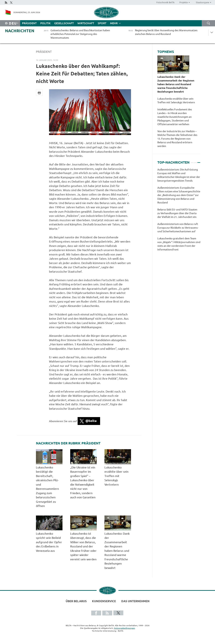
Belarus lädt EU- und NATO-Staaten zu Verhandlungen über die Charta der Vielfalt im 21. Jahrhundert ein (177, 213)
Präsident (29, 23)
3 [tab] (199, 161)
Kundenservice (104, 601)
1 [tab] (192, 161)
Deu (13, 23)
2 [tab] (195, 161)
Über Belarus (76, 601)
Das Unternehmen (135, 601)
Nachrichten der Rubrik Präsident (68, 443)
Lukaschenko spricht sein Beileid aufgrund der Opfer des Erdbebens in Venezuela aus (49, 542)
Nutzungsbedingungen (124, 628)
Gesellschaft (64, 23)
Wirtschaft (86, 23)
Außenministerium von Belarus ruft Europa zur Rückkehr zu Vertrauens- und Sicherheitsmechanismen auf (178, 228)
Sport (102, 23)
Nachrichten (20, 31)
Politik (45, 23)
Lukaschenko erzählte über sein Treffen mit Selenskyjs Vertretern (116, 476)
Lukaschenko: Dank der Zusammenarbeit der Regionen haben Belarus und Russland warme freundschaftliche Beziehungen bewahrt (117, 551)
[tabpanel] (179, 211)
